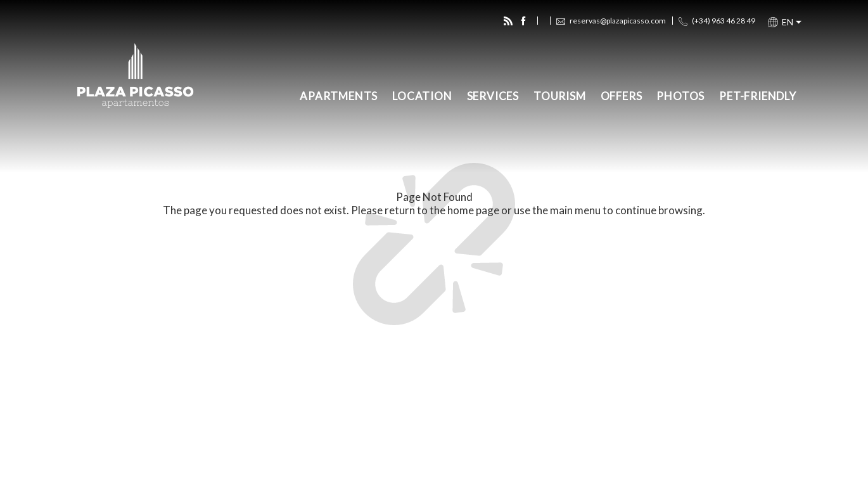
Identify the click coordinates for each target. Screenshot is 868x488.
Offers (622, 96)
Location (422, 96)
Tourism (560, 96)
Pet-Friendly (758, 96)
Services (493, 96)
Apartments (339, 96)
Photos (680, 96)
